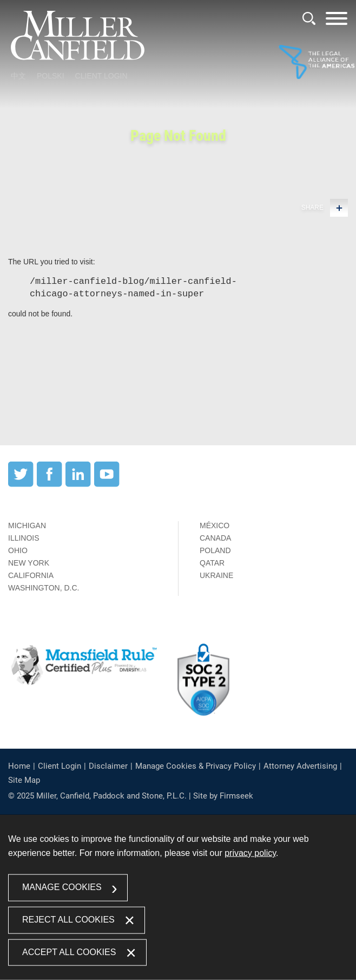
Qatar (212, 563)
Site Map (24, 780)
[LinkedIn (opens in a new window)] (78, 484)
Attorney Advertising (300, 766)
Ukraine (216, 575)
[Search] (309, 18)
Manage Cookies (62, 887)
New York (29, 563)
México (215, 525)
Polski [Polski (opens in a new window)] (51, 76)
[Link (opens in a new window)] (317, 63)
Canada (215, 538)
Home (19, 766)
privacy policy (250, 853)
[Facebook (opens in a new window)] (50, 484)
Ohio (18, 550)
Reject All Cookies (68, 919)
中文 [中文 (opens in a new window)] (18, 76)
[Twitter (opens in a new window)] (21, 484)
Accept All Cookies (69, 952)
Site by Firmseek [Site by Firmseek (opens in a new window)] (223, 796)
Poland (215, 550)
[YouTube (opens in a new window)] (107, 484)
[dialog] (178, 897)
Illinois (24, 538)
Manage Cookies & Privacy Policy (196, 766)
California (31, 575)
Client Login (101, 76)
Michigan (27, 525)
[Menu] (337, 22)
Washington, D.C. (44, 588)
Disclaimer (108, 766)
